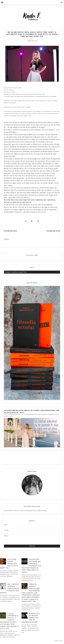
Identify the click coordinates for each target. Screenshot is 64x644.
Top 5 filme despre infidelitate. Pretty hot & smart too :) (9, 564)
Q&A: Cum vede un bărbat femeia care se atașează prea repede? (10, 589)
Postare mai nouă (10, 231)
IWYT (32, 39)
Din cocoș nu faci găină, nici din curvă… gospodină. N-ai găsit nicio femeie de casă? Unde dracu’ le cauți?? (31, 566)
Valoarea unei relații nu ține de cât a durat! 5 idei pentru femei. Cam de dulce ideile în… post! (31, 412)
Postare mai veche (53, 231)
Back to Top (59, 641)
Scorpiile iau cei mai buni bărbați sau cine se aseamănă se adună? (30, 618)
